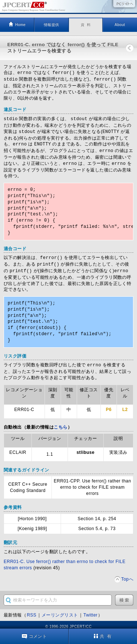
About (120, 25)
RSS (31, 611)
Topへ (127, 575)
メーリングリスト (60, 611)
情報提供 (52, 25)
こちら (60, 423)
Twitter (90, 611)
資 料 (86, 25)
